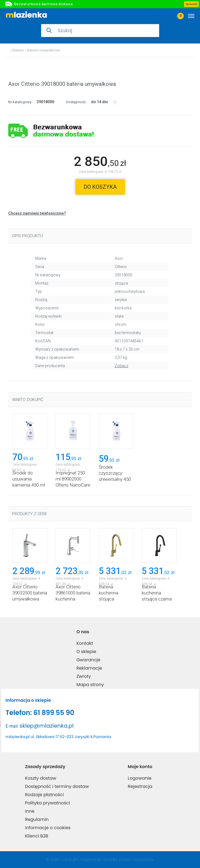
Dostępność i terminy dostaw (57, 786)
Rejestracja (140, 786)
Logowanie (140, 778)
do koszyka (100, 187)
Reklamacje (89, 668)
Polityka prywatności (48, 803)
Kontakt (85, 643)
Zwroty (84, 676)
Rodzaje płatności (44, 795)
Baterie (18, 50)
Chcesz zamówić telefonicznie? (37, 213)
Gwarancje (88, 660)
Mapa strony (90, 685)
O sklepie (86, 652)
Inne (30, 811)
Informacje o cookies (48, 828)
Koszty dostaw (41, 778)
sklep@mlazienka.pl (47, 726)
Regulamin (37, 819)
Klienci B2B (37, 836)
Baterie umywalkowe (44, 50)
